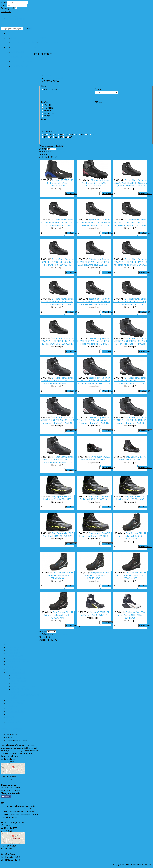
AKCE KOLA (11, 645)
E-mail (4, 2)
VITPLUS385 (104, 383)
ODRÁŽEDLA (12, 706)
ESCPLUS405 (140, 225)
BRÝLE (9, 709)
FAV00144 (67, 536)
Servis (43, 38)
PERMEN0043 (57, 578)
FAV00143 (140, 499)
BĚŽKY (14, 675)
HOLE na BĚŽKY (19, 681)
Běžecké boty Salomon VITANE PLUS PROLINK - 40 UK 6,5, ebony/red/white (130, 420)
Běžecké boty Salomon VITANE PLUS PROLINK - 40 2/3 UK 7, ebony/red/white (94, 420)
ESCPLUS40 (65, 265)
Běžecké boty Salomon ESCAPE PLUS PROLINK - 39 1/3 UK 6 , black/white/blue (94, 222)
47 (70, 137)
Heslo (4, 5)
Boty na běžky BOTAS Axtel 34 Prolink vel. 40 (95, 458)
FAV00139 (67, 499)
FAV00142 (103, 499)
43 (51, 137)
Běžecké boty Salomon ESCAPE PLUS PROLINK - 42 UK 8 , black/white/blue (58, 302)
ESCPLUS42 (65, 304)
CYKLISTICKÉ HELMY (16, 659)
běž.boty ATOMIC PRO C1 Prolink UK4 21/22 (60, 182)
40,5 (83, 134)
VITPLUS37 (67, 383)
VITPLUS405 (103, 423)
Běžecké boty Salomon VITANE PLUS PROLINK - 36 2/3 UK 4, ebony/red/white (130, 341)
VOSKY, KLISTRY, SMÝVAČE (24, 686)
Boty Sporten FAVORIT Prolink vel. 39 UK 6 (58, 498)
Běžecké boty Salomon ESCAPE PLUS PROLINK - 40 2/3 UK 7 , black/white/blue (130, 222)
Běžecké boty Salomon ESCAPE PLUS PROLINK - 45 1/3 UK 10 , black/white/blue (57, 341)
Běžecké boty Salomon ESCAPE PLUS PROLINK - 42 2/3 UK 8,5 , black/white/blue (130, 262)
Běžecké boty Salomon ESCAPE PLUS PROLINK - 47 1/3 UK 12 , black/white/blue (94, 341)
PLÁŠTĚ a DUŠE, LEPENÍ (17, 661)
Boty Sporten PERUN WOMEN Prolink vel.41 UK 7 (59, 614)
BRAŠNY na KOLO (14, 656)
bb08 (105, 460)
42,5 (46, 137)
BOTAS (47, 116)
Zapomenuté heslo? (16, 19)
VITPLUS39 (66, 423)
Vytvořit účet (12, 16)
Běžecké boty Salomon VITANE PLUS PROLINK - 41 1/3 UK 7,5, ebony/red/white (57, 460)
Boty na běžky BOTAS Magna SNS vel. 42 (132, 458)
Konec (63, 152)
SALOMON (49, 113)
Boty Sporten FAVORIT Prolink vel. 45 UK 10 (95, 535)
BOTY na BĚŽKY (19, 678)
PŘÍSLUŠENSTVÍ (14, 670)
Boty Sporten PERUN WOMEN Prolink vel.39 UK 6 (132, 574)
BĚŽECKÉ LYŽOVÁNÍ (15, 673)
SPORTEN (48, 108)
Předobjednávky (20, 57)
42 (93, 134)
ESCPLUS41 (104, 265)
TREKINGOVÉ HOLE (15, 723)
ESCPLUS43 (103, 304)
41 (88, 134)
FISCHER (48, 105)
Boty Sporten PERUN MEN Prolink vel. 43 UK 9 (59, 574)
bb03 (139, 460)
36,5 (50, 134)
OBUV (9, 720)
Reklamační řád (20, 66)
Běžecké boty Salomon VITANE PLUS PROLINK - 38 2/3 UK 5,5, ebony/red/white (94, 381)
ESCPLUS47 (104, 344)
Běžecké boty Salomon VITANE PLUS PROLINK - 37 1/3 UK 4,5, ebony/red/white (57, 381)
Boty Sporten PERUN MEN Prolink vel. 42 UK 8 (132, 535)
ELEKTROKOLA (13, 653)
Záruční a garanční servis (25, 43)
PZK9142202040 (57, 186)
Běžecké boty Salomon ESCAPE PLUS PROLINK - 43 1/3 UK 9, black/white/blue (94, 302)
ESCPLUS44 (138, 304)
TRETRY (10, 714)
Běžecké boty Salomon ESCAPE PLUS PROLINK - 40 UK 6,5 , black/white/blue (57, 262)
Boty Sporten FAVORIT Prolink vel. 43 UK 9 (131, 498)
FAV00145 (104, 536)
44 (56, 137)
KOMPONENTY (13, 667)
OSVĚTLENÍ (12, 664)
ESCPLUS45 (67, 344)
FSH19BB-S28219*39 (134, 616)
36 (45, 134)
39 (72, 134)
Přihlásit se (6, 11)
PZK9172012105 (94, 186)
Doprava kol (18, 52)
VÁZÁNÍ (15, 684)
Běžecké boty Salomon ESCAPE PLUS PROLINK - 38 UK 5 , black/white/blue (58, 222)
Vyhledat (28, 29)
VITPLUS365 (140, 344)
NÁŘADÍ (10, 717)
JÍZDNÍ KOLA (12, 650)
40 (77, 134)
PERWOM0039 (130, 578)
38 (61, 134)
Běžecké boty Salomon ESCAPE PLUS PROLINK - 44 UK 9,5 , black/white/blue (130, 302)
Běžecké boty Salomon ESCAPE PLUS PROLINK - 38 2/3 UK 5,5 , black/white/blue (130, 183)
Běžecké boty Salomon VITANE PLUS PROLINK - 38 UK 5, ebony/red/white (130, 381)
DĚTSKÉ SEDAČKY (15, 703)
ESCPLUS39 (103, 225)
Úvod (9, 33)
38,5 (66, 134)
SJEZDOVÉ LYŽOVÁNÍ (16, 700)
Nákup (37, 47)
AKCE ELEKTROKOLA (16, 647)
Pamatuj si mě (8, 8)
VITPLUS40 (138, 423)
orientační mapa (15, 751)
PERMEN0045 (94, 578)
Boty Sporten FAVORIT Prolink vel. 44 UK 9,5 (58, 535)
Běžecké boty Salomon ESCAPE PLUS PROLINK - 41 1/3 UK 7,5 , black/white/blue (94, 262)
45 (61, 137)
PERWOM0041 (57, 618)
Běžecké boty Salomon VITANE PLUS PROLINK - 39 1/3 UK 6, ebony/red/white (57, 420)
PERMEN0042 (130, 539)
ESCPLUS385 (141, 186)
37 (56, 134)
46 (66, 137)
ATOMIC (48, 111)
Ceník (14, 38)
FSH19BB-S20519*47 (97, 615)
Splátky (15, 47)
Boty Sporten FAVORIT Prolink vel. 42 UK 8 (95, 498)
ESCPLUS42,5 (141, 265)
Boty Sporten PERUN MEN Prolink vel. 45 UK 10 (95, 574)
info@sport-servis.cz (11, 782)
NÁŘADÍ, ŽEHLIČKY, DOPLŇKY (20, 691)
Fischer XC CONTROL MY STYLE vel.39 (132, 614)
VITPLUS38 (138, 383)
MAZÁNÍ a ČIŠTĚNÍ (15, 712)
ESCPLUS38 (65, 225)
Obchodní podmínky (22, 61)
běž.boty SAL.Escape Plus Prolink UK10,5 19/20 (95, 182)
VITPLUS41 (67, 462)
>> (67, 152)
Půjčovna (56, 43)
